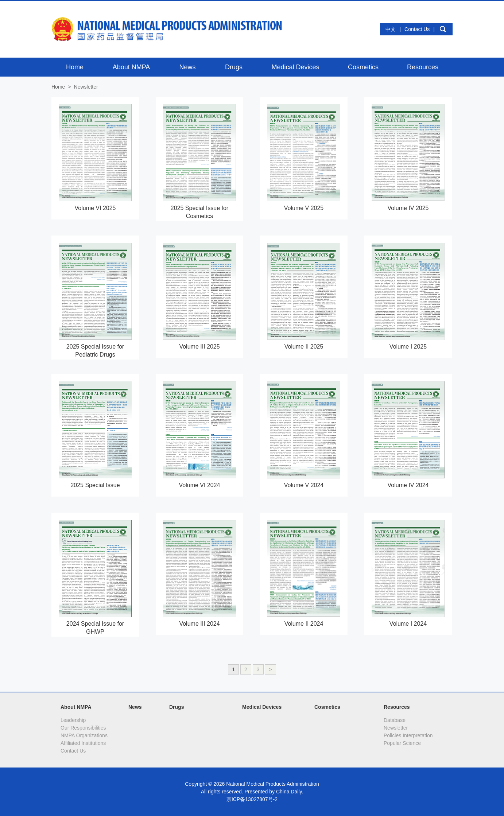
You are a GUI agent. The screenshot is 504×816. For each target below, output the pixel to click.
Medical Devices (262, 707)
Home (58, 87)
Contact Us (417, 29)
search (443, 29)
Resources (397, 707)
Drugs (177, 707)
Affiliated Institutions (83, 743)
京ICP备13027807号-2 (252, 799)
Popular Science (402, 743)
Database (395, 720)
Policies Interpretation (408, 735)
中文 (391, 29)
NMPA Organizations (84, 735)
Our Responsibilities (83, 728)
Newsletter (396, 728)
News (135, 707)
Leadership (73, 720)
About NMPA (76, 707)
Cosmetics (327, 707)
